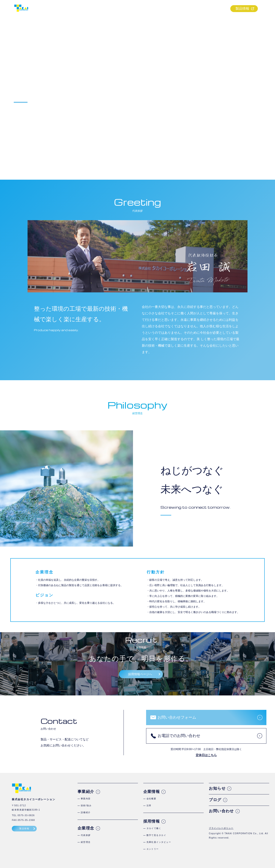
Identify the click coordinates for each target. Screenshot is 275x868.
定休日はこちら (206, 755)
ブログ (215, 800)
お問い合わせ (221, 811)
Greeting (138, 202)
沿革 (149, 805)
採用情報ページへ (140, 674)
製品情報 (242, 8)
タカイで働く (154, 828)
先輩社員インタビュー (159, 842)
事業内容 (86, 799)
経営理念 (86, 842)
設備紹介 (86, 812)
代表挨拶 (86, 835)
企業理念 (171, 9)
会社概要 (151, 799)
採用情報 (214, 9)
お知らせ (217, 788)
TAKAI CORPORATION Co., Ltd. (244, 833)
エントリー (153, 849)
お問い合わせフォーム (177, 717)
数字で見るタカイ (156, 835)
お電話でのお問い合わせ (179, 736)
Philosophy (137, 405)
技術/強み (86, 805)
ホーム (128, 9)
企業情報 (193, 9)
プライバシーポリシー (221, 828)
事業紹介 (150, 9)
